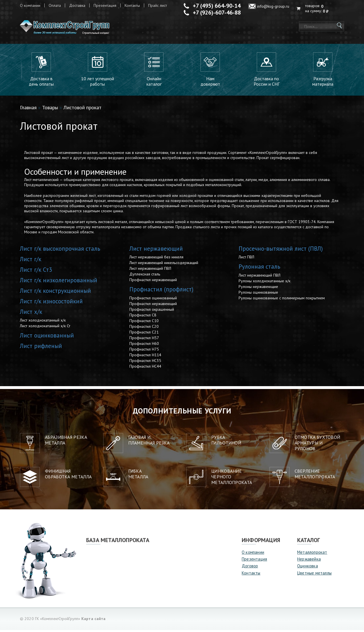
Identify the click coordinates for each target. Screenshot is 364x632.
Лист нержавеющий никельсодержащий (164, 265)
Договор (250, 568)
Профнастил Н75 (144, 351)
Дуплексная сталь (145, 276)
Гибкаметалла (138, 476)
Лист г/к (31, 261)
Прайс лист (158, 5)
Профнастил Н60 (144, 345)
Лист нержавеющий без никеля (156, 259)
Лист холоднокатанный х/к (43, 322)
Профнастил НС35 (145, 363)
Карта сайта (93, 621)
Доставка (77, 5)
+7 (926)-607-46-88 (217, 13)
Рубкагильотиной (226, 442)
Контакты (132, 5)
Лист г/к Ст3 (36, 272)
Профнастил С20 (144, 328)
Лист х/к (31, 314)
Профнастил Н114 (145, 357)
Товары (50, 109)
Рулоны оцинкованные (258, 294)
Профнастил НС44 (145, 368)
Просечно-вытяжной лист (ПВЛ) (281, 251)
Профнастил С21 (144, 334)
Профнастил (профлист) (161, 291)
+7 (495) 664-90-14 (217, 6)
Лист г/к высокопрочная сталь (60, 251)
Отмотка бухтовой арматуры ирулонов (318, 445)
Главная (28, 109)
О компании (30, 5)
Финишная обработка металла (68, 476)
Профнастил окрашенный (152, 311)
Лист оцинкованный (47, 337)
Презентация (105, 5)
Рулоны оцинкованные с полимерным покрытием (282, 300)
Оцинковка (308, 568)
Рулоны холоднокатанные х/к (264, 283)
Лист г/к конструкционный (55, 293)
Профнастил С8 (143, 317)
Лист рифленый (41, 348)
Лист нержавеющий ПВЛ (150, 270)
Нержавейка (309, 561)
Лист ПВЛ (246, 259)
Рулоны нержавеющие (258, 289)
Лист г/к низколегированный (59, 282)
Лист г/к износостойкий (51, 303)
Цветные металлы (314, 575)
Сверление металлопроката (315, 476)
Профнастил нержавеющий (153, 282)
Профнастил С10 (144, 323)
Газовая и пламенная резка (149, 442)
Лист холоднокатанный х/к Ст (45, 328)
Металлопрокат (312, 554)
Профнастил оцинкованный (153, 300)
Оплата (55, 5)
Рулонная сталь (259, 268)
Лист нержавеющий (156, 251)
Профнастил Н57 (144, 340)
